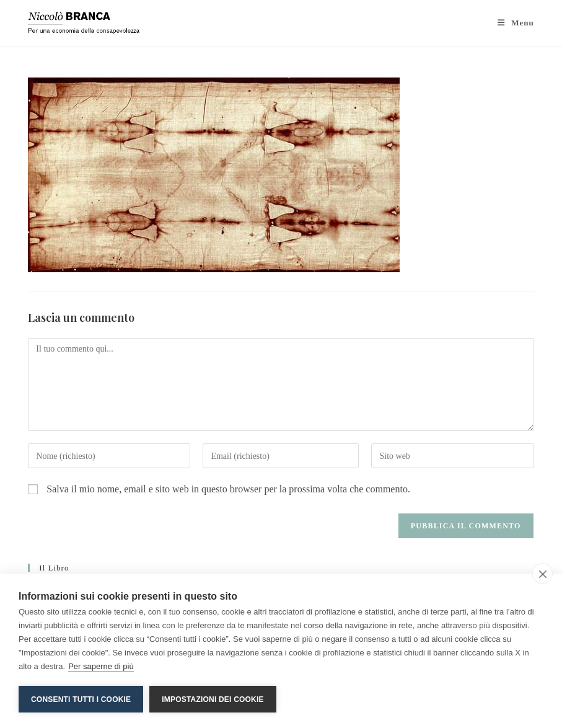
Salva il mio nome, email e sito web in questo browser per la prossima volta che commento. (228, 489)
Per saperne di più (101, 666)
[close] (542, 574)
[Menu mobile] (516, 23)
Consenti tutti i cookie (81, 699)
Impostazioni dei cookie (213, 699)
